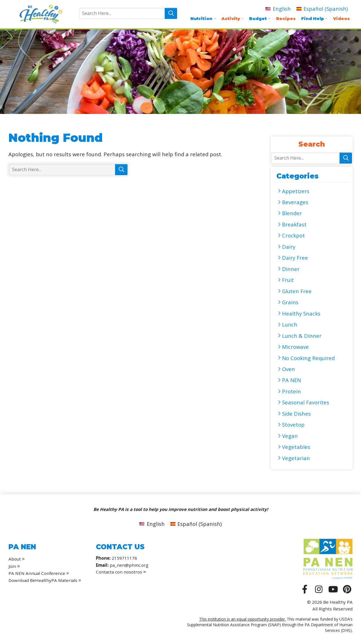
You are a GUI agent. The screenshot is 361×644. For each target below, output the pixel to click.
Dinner (291, 269)
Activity (231, 19)
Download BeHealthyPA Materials (43, 580)
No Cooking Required (308, 358)
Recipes (286, 19)
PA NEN (291, 380)
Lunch (290, 324)
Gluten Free (297, 291)
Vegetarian (296, 458)
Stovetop (293, 424)
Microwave (295, 347)
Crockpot (293, 235)
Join (12, 566)
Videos (341, 19)
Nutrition (201, 19)
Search (171, 13)
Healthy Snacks (301, 313)
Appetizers (296, 191)
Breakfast (294, 224)
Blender (292, 213)
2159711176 (124, 558)
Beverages (295, 202)
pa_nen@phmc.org (129, 565)
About (15, 559)
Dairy (289, 247)
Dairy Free (295, 258)
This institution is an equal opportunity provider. (242, 619)
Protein (291, 391)
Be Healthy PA (41, 14)
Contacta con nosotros (121, 572)
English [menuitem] (282, 9)
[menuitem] (278, 9)
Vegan (290, 436)
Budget (258, 19)
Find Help (313, 19)
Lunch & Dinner (302, 336)
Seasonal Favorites (306, 402)
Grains (290, 302)
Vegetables (296, 447)
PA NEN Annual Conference (37, 573)
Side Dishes (296, 413)
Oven (289, 369)
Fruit (288, 280)
